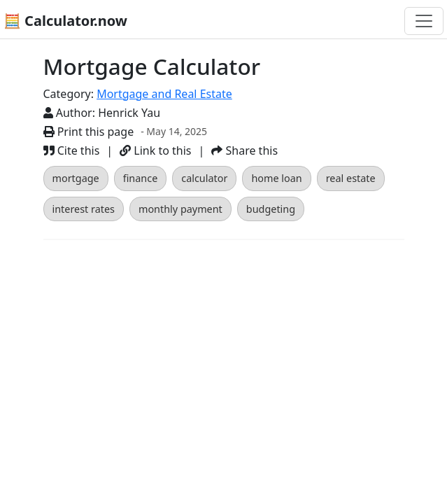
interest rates (84, 209)
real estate (351, 178)
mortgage (76, 178)
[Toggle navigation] (424, 21)
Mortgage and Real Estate (164, 94)
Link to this (155, 150)
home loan (276, 178)
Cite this (72, 150)
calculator (204, 178)
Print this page (89, 132)
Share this (244, 150)
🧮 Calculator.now (65, 21)
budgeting (271, 209)
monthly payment (180, 209)
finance (141, 178)
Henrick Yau (129, 113)
